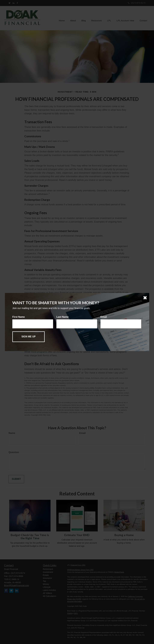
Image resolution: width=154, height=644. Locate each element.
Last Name (62, 317)
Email (104, 317)
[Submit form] (28, 337)
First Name (19, 317)
